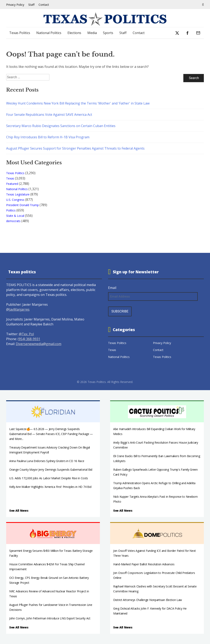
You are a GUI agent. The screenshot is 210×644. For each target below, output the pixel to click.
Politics (11, 210)
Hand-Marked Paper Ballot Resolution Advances (144, 564)
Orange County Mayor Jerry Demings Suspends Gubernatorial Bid (51, 470)
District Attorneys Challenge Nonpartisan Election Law (148, 600)
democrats (13, 221)
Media (92, 33)
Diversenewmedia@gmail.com (39, 344)
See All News (19, 511)
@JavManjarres (18, 309)
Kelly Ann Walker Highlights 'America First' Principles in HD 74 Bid (50, 487)
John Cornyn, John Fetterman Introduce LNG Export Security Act (50, 618)
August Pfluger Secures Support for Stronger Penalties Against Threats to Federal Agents (75, 148)
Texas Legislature (18, 194)
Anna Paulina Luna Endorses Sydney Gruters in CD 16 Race (47, 461)
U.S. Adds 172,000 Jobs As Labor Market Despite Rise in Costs (49, 478)
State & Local (15, 216)
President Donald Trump (22, 205)
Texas (10, 178)
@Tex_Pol (26, 334)
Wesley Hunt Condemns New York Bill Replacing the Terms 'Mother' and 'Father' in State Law (78, 103)
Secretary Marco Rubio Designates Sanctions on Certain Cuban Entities (61, 126)
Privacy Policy (15, 5)
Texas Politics (20, 33)
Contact (44, 5)
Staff (31, 5)
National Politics (49, 33)
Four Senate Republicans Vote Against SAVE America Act (49, 115)
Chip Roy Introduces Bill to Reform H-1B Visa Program (48, 137)
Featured (12, 184)
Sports (108, 33)
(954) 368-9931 (29, 339)
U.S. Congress (15, 200)
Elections (74, 33)
